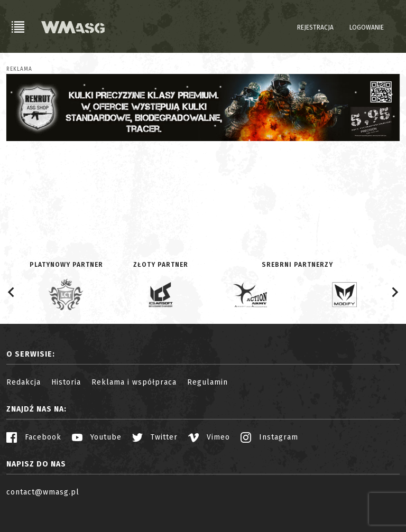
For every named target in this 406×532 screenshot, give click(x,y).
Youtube (97, 437)
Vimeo (209, 437)
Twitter (155, 437)
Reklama (19, 69)
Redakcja (24, 382)
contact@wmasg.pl (43, 492)
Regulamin (207, 382)
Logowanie (367, 27)
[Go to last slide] (12, 292)
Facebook (34, 437)
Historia (66, 382)
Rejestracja (315, 27)
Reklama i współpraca (134, 382)
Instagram (269, 437)
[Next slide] (394, 292)
